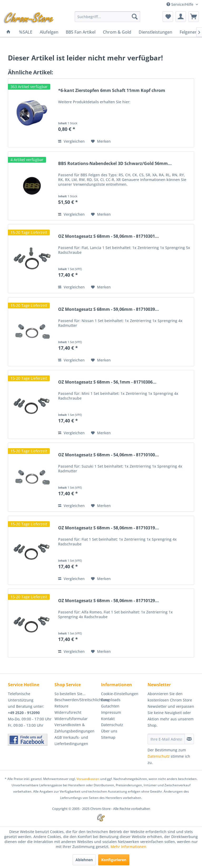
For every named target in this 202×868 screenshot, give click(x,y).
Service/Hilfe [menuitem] (180, 4)
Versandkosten (88, 779)
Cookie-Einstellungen (120, 694)
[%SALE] (26, 32)
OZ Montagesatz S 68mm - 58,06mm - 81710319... (108, 528)
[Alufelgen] (49, 32)
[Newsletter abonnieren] (189, 739)
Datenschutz (112, 725)
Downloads (111, 700)
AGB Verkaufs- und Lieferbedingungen (71, 740)
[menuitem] (108, 17)
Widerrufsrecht (68, 712)
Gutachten (110, 706)
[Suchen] (135, 17)
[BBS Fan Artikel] (81, 32)
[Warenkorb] (194, 17)
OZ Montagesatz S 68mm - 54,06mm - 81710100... (108, 455)
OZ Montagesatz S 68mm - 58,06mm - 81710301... (108, 236)
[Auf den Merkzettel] (101, 141)
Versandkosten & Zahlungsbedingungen (74, 728)
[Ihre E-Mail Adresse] (166, 739)
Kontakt (108, 719)
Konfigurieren (114, 860)
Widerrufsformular (71, 719)
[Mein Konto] (181, 17)
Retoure (61, 706)
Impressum (111, 712)
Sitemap (108, 737)
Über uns (109, 731)
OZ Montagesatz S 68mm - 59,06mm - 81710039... (108, 309)
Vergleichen (71, 141)
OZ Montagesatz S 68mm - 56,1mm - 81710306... (107, 382)
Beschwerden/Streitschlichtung (76, 700)
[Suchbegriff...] (108, 17)
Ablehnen (84, 860)
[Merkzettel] (168, 17)
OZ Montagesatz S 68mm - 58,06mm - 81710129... (108, 601)
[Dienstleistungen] (155, 32)
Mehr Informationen (128, 847)
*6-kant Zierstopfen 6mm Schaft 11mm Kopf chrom (112, 91)
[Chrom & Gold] (117, 32)
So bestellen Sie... (70, 694)
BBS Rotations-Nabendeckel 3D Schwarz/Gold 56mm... (115, 164)
